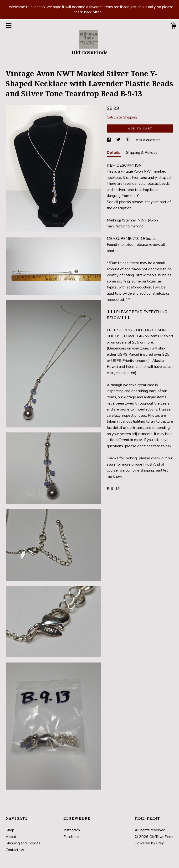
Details (114, 153)
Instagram (72, 830)
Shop (10, 830)
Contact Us (15, 850)
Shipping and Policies (23, 843)
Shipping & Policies (142, 153)
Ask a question (148, 140)
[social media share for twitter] (119, 140)
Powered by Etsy (149, 843)
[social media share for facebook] (109, 140)
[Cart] (174, 27)
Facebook (72, 837)
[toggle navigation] (9, 26)
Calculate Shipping (122, 117)
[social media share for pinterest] (128, 140)
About (11, 837)
